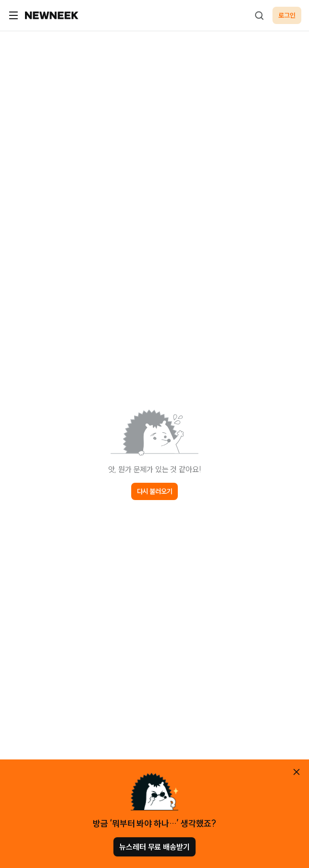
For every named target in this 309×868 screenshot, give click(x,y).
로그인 (287, 15)
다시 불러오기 (155, 491)
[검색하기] (259, 15)
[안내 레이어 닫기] (297, 772)
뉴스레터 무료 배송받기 (154, 847)
